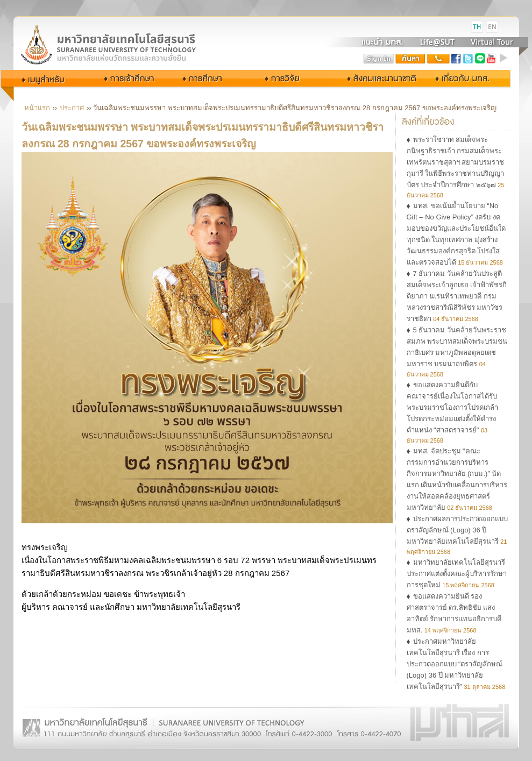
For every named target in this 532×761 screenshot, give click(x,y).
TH (477, 27)
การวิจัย (285, 78)
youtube (492, 59)
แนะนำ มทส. (383, 42)
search (410, 59)
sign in (379, 59)
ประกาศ (72, 108)
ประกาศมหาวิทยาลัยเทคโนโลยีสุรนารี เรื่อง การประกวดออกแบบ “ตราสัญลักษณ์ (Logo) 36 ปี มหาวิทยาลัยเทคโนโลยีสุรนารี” (455, 664)
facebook (456, 59)
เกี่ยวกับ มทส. (465, 78)
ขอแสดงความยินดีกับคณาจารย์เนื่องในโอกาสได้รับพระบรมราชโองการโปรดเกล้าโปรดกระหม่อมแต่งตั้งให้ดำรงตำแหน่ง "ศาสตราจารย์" (452, 407)
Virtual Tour (491, 42)
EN (492, 27)
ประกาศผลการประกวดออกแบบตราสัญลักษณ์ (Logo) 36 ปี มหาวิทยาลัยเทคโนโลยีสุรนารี (457, 530)
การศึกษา (212, 78)
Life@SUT (437, 42)
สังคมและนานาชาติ (371, 78)
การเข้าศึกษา (130, 78)
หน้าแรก (37, 108)
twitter (468, 59)
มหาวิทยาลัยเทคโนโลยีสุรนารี (121, 27)
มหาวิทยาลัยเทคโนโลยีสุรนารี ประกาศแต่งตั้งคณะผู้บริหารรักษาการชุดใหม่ (457, 574)
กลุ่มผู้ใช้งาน (51, 78)
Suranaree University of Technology (121, 44)
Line (480, 59)
